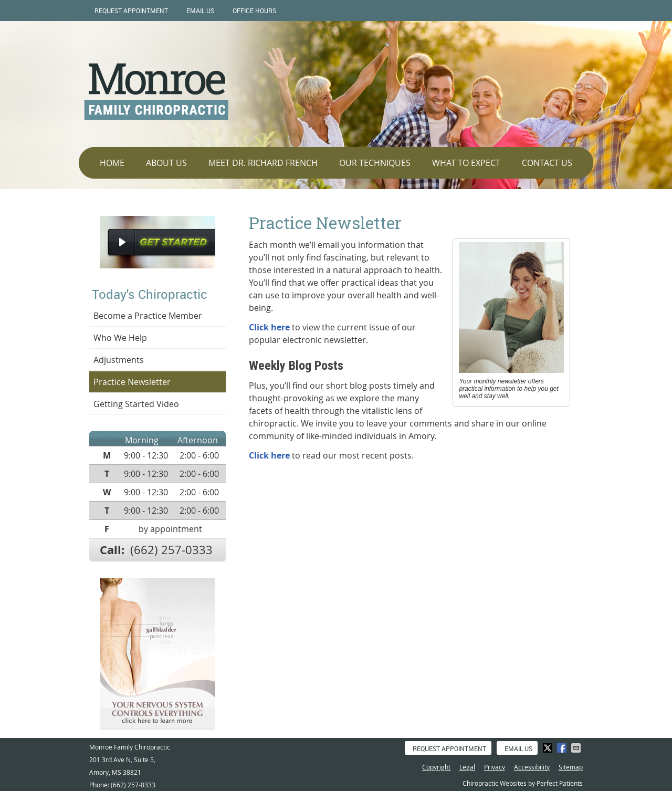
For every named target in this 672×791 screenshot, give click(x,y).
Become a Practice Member (148, 316)
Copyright (436, 767)
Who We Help (120, 338)
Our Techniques (375, 163)
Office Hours (254, 11)
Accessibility (532, 767)
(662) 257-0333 (171, 550)
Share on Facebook (563, 748)
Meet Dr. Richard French (263, 163)
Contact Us (547, 163)
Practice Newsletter (132, 382)
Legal (467, 767)
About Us (166, 163)
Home (112, 163)
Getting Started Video (136, 404)
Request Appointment (131, 11)
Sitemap (571, 767)
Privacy (495, 767)
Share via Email (577, 748)
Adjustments (119, 360)
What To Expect (466, 163)
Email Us (200, 11)
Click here (269, 327)
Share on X (549, 748)
